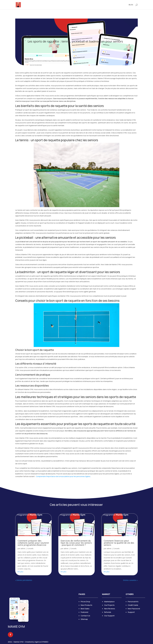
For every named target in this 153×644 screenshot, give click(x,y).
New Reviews (110, 609)
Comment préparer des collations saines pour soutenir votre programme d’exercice (33, 543)
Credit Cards (133, 605)
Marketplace (109, 602)
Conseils (30, 548)
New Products (86, 605)
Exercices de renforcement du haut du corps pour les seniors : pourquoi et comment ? (76, 543)
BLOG (131, 5)
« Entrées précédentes (24, 580)
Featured (84, 612)
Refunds (108, 612)
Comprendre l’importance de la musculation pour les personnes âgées (63, 476)
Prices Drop (85, 602)
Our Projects (109, 605)
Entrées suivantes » (130, 580)
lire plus (20, 572)
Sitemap (84, 619)
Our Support (109, 616)
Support (131, 612)
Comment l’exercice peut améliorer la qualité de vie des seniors (119, 543)
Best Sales (85, 609)
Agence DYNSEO (41, 642)
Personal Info (133, 602)
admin (23, 548)
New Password (134, 609)
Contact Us (85, 616)
